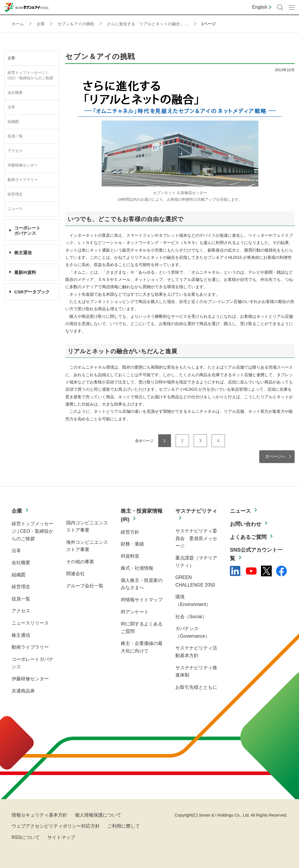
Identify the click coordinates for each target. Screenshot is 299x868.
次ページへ (275, 456)
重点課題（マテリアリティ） (196, 562)
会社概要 (15, 93)
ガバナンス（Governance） (193, 632)
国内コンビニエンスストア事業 (87, 527)
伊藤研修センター (23, 165)
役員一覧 (15, 136)
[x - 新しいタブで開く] (266, 571)
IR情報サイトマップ (142, 600)
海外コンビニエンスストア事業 (87, 546)
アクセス (15, 151)
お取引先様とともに (196, 687)
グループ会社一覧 (85, 586)
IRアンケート (135, 612)
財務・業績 (132, 544)
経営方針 (130, 532)
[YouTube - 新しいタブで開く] (251, 571)
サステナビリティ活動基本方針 (196, 652)
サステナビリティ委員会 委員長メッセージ (196, 538)
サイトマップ (61, 837)
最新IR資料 (25, 272)
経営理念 (15, 194)
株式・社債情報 (137, 568)
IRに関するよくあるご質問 (142, 628)
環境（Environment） (193, 601)
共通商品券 (23, 691)
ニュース (15, 209)
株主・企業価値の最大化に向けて (142, 647)
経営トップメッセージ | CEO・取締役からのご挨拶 (30, 75)
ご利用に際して (124, 826)
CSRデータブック (32, 292)
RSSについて (26, 837)
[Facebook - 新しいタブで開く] (281, 571)
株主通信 (23, 253)
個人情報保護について (98, 815)
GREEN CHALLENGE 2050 (195, 581)
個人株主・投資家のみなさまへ (142, 584)
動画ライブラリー (23, 180)
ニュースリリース (30, 623)
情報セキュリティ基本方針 (39, 815)
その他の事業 (80, 562)
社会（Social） (191, 617)
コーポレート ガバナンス (27, 231)
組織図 (13, 122)
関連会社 (75, 574)
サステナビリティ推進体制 (196, 671)
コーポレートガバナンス (33, 663)
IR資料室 (130, 556)
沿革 (11, 107)
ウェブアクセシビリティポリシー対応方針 (56, 826)
